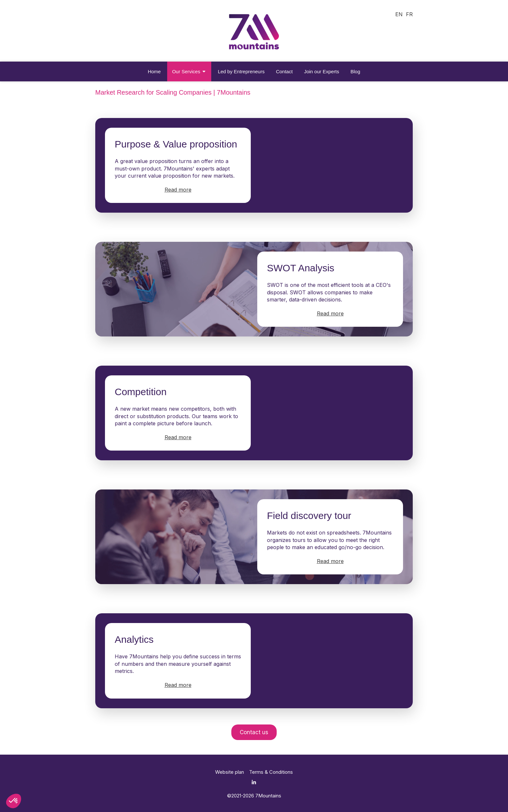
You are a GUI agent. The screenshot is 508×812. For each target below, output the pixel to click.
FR (409, 14)
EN (399, 14)
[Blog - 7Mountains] (355, 71)
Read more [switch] (178, 190)
